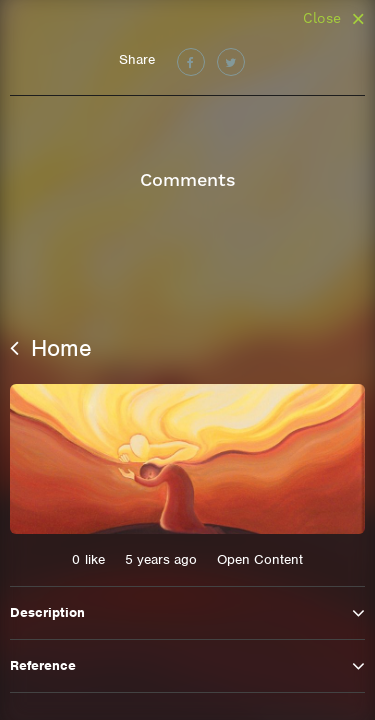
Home (51, 348)
